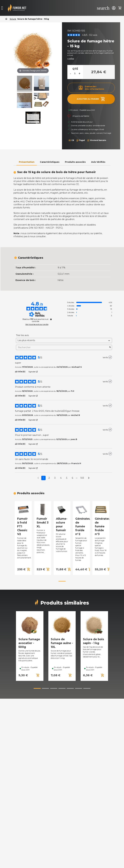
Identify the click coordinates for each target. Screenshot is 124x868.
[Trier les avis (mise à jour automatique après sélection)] (64, 340)
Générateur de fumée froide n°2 (84, 526)
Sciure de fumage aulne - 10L (62, 643)
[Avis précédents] (38, 478)
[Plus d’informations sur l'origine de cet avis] (110, 357)
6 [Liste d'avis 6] (72, 478)
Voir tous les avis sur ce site (37, 324)
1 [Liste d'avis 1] (43, 478)
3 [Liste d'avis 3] (55, 478)
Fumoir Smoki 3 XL (43, 523)
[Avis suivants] (89, 478)
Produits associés (75, 162)
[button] (62, 581)
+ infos (71, 59)
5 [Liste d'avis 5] (67, 478)
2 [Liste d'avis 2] (49, 478)
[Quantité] (75, 74)
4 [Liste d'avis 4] (61, 478)
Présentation (27, 162)
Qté (75, 69)
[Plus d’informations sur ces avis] (51, 319)
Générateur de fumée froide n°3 (103, 526)
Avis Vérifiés (98, 162)
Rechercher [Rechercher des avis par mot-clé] (62, 347)
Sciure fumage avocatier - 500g (29, 643)
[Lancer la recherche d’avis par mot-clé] (110, 347)
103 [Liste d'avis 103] (82, 478)
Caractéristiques (50, 162)
